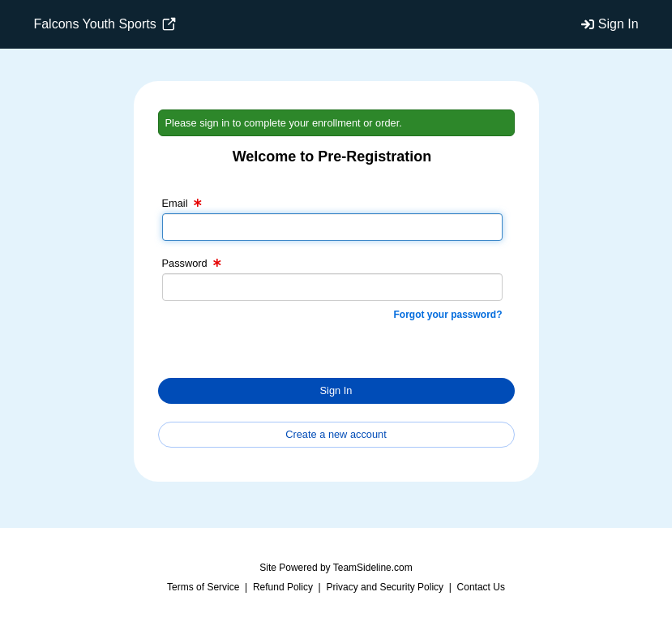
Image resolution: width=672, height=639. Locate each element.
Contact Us (481, 587)
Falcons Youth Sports (105, 24)
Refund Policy (283, 587)
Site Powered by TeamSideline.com (336, 568)
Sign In (618, 24)
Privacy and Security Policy (385, 587)
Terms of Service (203, 587)
